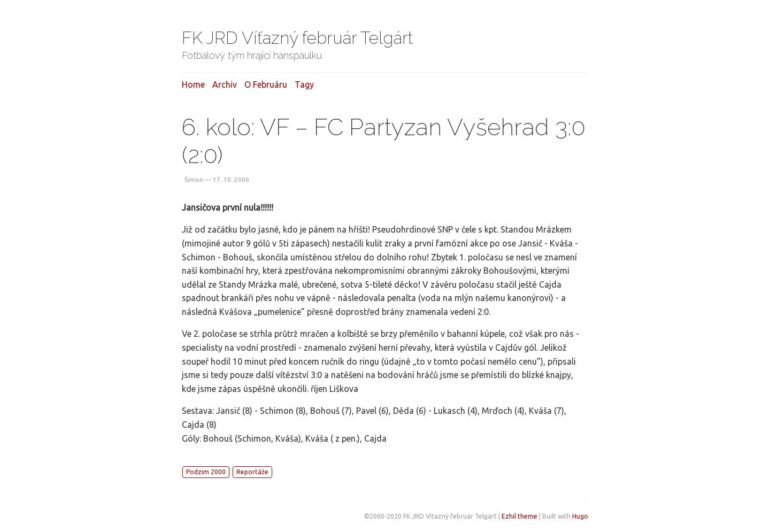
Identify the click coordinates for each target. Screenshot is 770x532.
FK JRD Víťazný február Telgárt (298, 38)
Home (193, 84)
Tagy (304, 84)
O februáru (266, 84)
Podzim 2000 (206, 472)
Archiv (225, 84)
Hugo (580, 516)
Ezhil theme (519, 516)
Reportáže (252, 472)
